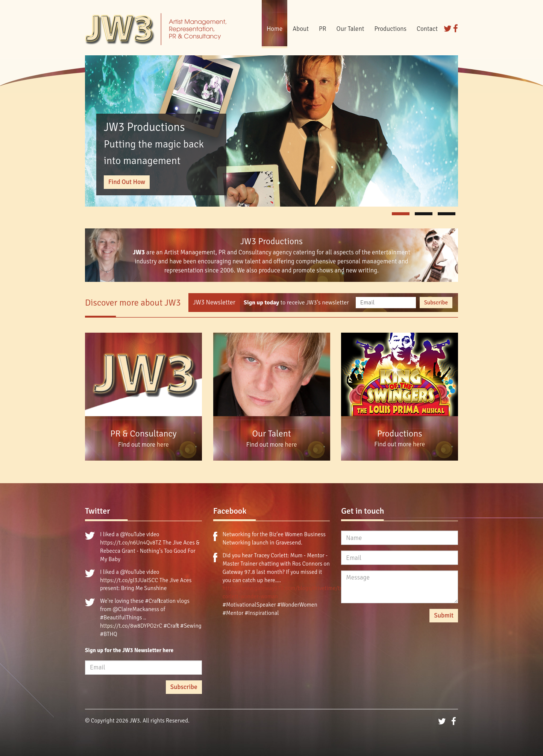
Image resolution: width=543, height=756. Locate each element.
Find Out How (127, 182)
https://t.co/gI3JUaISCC (129, 580)
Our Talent (350, 29)
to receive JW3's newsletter (296, 303)
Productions (390, 29)
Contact (427, 29)
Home (275, 29)
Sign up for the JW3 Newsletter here (129, 650)
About (301, 29)
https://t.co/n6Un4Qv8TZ (131, 543)
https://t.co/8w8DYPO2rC (131, 626)
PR (323, 29)
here (163, 445)
